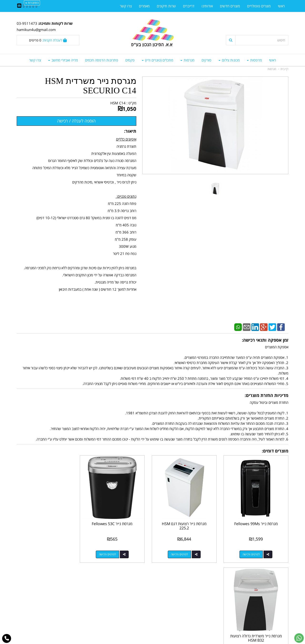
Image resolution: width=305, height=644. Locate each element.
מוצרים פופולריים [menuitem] (259, 6)
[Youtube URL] (24, 6)
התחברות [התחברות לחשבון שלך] (32, 3)
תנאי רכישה (211, 605)
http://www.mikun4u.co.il (128, 584)
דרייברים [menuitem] (189, 6)
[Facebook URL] (36, 6)
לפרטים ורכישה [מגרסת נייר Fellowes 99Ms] (252, 552)
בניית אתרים (133, 641)
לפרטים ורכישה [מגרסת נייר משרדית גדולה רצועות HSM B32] (43, 552)
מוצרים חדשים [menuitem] (230, 6)
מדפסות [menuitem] (254, 60)
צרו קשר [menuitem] (35, 60)
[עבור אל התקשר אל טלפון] (7, 639)
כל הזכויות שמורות (275, 623)
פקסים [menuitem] (130, 60)
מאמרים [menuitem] (144, 6)
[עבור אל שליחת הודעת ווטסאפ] (299, 638)
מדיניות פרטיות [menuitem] (278, 610)
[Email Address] (19, 6)
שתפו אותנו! (140, 595)
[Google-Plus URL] (27, 6)
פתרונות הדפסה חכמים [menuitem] (102, 60)
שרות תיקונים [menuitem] (166, 6)
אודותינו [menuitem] (207, 6)
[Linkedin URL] (30, 6)
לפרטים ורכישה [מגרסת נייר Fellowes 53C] (113, 552)
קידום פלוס (146, 641)
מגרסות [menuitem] (187, 60)
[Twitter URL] (33, 6)
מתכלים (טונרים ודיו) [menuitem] (158, 60)
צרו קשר (143, 590)
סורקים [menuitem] (206, 60)
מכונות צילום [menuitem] (229, 60)
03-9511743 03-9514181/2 (186, 600)
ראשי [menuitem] (272, 60)
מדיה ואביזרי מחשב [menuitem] (63, 60)
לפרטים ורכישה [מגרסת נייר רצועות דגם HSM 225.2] (183, 552)
